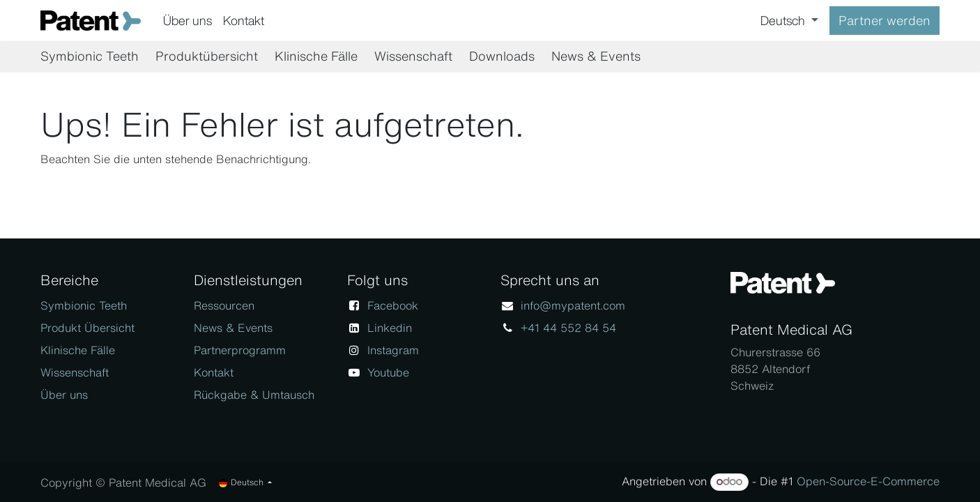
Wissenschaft (75, 372)
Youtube (388, 372)
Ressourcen (224, 305)
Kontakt (214, 372)
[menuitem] (187, 21)
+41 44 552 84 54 (568, 328)
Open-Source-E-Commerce (868, 481)
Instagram (393, 350)
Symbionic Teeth (84, 305)
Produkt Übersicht (87, 328)
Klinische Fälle (78, 350)
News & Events (233, 328)
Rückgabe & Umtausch (254, 395)
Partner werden (885, 20)
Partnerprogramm (240, 350)
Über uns (64, 395)
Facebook (393, 305)
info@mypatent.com (573, 305)
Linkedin (390, 328)
